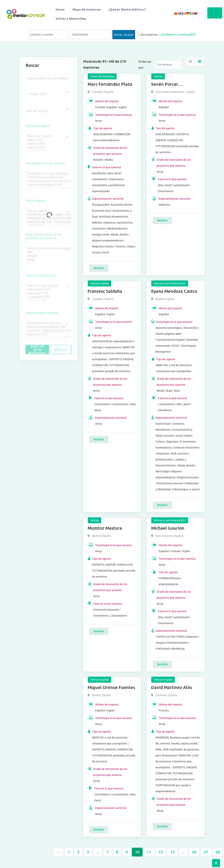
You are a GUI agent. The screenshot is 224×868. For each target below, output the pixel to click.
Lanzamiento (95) (48, 297)
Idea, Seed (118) (48, 293)
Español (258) (48, 144)
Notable (48, 256)
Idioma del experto (38, 126)
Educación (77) (48, 334)
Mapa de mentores (87, 9)
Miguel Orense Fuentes (111, 687)
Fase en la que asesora (41, 275)
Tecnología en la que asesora (45, 163)
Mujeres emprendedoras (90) (48, 327)
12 (161, 852)
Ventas (158, 76)
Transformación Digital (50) (48, 177)
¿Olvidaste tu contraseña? (178, 35)
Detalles (99, 268)
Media (48, 260)
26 (194, 852)
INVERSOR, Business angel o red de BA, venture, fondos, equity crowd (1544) (48, 215)
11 (149, 852)
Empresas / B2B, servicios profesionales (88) (48, 331)
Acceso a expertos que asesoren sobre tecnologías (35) (48, 181)
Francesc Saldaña (105, 291)
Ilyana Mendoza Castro (174, 291)
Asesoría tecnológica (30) (48, 185)
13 (172, 852)
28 (218, 852)
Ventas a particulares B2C (170, 283)
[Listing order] (168, 65)
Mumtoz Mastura (105, 528)
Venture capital (99, 283)
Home (60, 9)
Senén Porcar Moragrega (165, 84)
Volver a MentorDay (71, 18)
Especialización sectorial (42, 313)
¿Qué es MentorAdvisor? (127, 9)
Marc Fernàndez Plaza (110, 84)
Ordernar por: (145, 64)
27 (206, 852)
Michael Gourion (168, 528)
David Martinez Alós (172, 687)
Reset (61, 350)
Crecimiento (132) (48, 289)
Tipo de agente (35, 201)
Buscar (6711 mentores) (37, 349)
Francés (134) (48, 147)
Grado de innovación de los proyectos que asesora (44, 236)
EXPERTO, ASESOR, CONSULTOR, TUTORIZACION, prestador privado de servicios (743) (48, 222)
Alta (48, 252)
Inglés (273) (48, 140)
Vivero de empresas (102, 76)
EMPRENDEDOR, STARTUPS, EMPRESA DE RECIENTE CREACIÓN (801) (48, 218)
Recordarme (147, 35)
